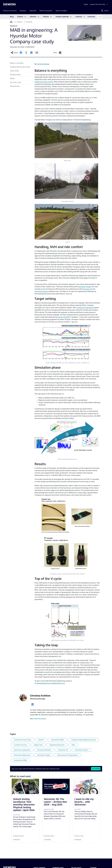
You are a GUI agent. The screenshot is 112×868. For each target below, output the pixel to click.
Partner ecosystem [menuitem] (46, 11)
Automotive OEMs (20, 760)
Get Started (96, 769)
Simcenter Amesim (41, 291)
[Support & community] (99, 4)
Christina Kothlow (43, 64)
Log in (86, 4)
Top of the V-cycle (16, 82)
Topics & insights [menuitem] (61, 11)
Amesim (41, 740)
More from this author (38, 719)
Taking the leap (15, 86)
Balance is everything (17, 63)
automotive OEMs (57, 740)
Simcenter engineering (22, 750)
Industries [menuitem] (33, 11)
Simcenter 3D (87, 289)
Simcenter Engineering (85, 308)
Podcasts (46, 17)
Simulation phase (15, 75)
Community (91, 17)
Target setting (14, 71)
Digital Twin (38, 745)
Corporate (79, 17)
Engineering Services (57, 745)
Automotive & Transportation (68, 755)
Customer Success (20, 745)
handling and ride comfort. (44, 82)
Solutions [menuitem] (23, 11)
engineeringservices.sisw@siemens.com (51, 683)
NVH (60, 253)
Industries (33, 17)
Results (12, 78)
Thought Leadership (62, 17)
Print (55, 53)
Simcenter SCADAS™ (63, 317)
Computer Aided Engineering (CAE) (83, 740)
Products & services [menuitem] (10, 11)
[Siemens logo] (9, 4)
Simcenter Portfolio (44, 750)
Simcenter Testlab (84, 287)
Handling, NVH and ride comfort (20, 67)
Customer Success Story (23, 740)
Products (20, 17)
